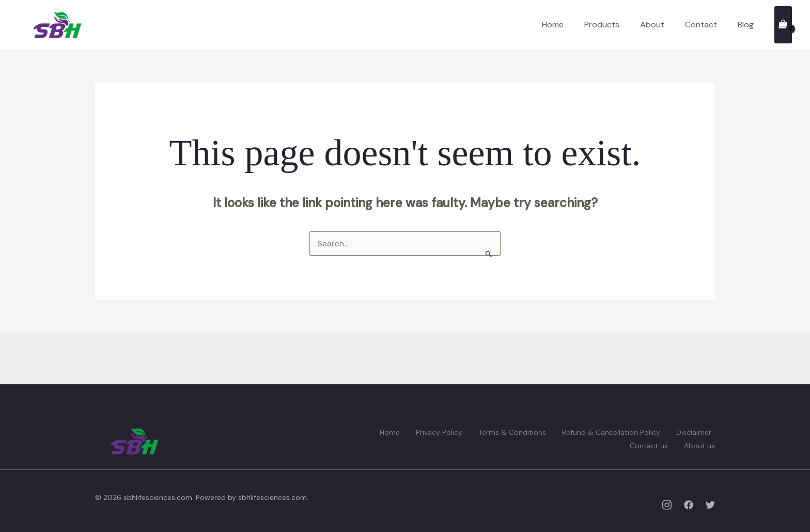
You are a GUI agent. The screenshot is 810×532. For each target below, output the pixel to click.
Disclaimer (694, 432)
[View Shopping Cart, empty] (783, 25)
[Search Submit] (489, 254)
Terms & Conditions (512, 432)
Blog (746, 25)
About (652, 25)
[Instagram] (667, 505)
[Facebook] (689, 505)
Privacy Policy (439, 432)
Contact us (649, 446)
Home (553, 25)
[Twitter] (710, 505)
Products (602, 25)
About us (699, 446)
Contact (701, 25)
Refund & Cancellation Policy (611, 432)
